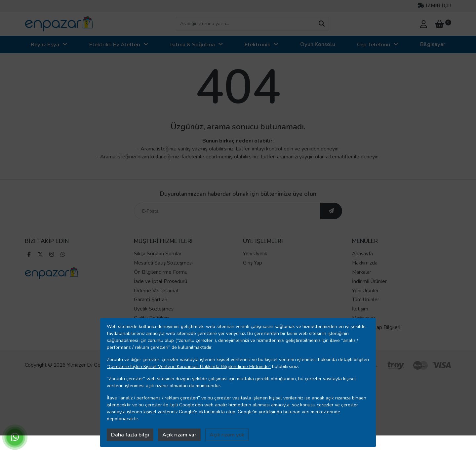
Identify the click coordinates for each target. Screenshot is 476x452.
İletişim (360, 309)
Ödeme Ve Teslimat (156, 291)
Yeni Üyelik (255, 254)
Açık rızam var (179, 435)
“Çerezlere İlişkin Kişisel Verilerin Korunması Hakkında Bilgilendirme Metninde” (189, 367)
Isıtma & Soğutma (193, 44)
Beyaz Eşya (45, 44)
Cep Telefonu (374, 44)
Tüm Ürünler (366, 300)
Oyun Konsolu (318, 44)
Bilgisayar (433, 44)
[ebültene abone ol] (331, 211)
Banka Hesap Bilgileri (376, 327)
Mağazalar (364, 318)
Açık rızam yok (227, 435)
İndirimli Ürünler (369, 281)
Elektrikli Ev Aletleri (115, 44)
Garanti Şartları (151, 300)
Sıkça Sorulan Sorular (158, 254)
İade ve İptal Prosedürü (160, 281)
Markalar (362, 272)
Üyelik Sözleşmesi (154, 309)
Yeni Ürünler (365, 291)
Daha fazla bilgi (130, 435)
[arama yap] (322, 24)
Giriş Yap (253, 263)
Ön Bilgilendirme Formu (161, 272)
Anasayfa (362, 254)
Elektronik (257, 44)
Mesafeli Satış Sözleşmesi (163, 263)
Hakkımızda (365, 263)
